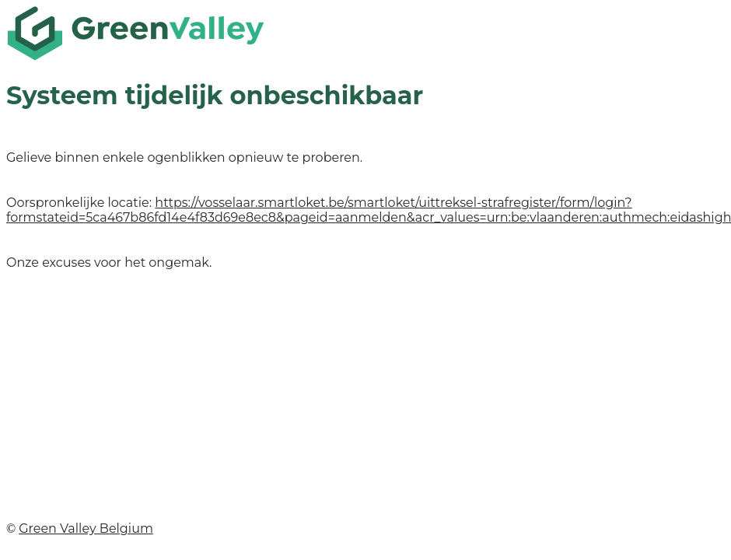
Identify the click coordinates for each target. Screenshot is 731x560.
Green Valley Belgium (86, 528)
